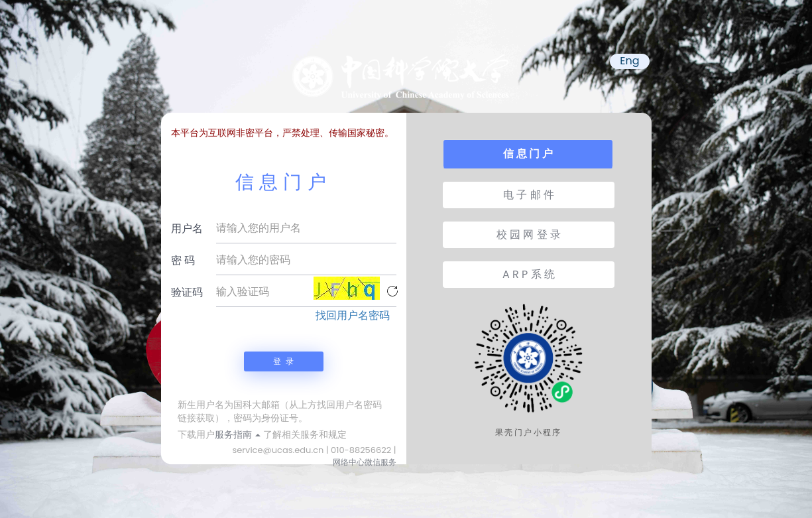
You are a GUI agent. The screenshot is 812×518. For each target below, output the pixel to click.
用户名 (187, 228)
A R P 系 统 (529, 274)
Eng (629, 61)
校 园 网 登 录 (529, 234)
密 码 (183, 260)
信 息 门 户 (528, 154)
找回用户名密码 (353, 316)
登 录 (283, 361)
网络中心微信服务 (365, 462)
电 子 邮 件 (529, 195)
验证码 (187, 292)
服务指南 (238, 434)
